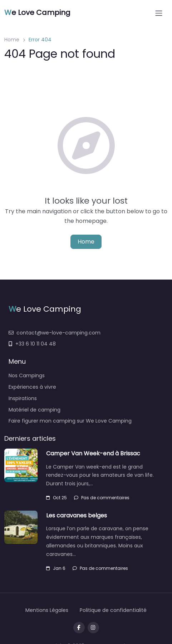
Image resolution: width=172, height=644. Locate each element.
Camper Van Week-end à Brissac (93, 453)
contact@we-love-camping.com (55, 333)
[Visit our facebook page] (79, 628)
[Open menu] (159, 13)
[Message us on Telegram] (93, 628)
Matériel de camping (35, 410)
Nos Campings (27, 375)
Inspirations (23, 398)
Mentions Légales (47, 610)
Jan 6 (56, 568)
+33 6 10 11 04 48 (32, 344)
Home (12, 40)
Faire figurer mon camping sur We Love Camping (70, 421)
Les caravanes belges (77, 515)
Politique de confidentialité (113, 610)
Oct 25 (56, 498)
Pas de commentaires (102, 498)
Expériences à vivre (32, 387)
